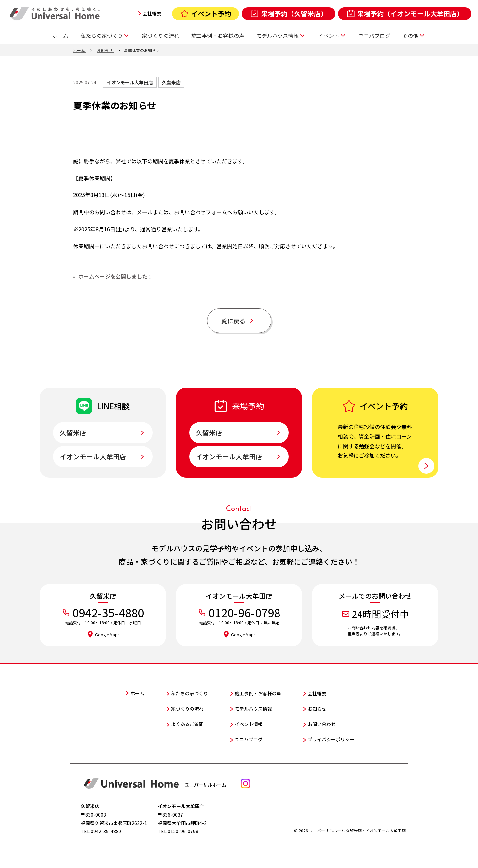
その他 (410, 36)
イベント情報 (249, 722)
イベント (329, 36)
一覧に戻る (234, 320)
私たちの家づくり (102, 36)
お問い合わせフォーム (200, 212)
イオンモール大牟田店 (126, 82)
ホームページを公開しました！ (116, 276)
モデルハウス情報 (278, 36)
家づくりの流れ (161, 36)
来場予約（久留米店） (294, 13)
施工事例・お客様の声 (218, 36)
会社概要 (152, 13)
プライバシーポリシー (331, 737)
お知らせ (317, 707)
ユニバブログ (374, 36)
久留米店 (163, 82)
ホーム (60, 36)
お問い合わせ (322, 722)
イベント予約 (211, 13)
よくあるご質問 (187, 722)
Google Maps (107, 633)
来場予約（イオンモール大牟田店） (410, 13)
